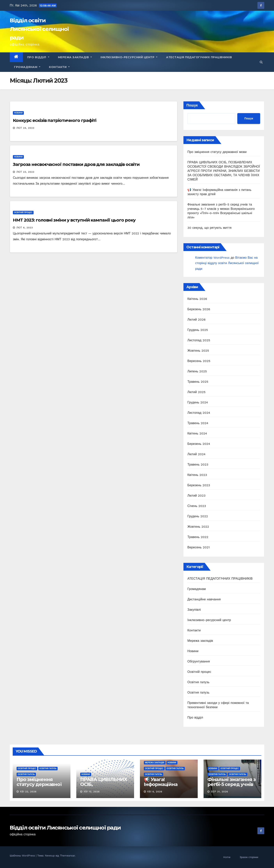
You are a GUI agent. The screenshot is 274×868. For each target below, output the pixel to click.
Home (227, 857)
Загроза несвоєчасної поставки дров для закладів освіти (76, 164)
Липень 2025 (197, 371)
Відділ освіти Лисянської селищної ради (39, 29)
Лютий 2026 (196, 320)
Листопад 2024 (199, 413)
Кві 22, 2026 (28, 792)
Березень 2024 (199, 444)
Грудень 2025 (198, 330)
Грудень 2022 (198, 516)
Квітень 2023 (197, 475)
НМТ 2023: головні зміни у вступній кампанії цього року (74, 220)
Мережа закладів (75, 57)
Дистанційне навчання (204, 599)
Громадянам (27, 67)
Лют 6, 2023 (25, 228)
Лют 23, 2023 (25, 172)
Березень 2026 (199, 309)
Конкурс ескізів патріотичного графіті (55, 120)
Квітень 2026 (197, 299)
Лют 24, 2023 (25, 128)
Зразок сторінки (249, 857)
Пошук (192, 105)
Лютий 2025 (196, 392)
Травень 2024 (198, 423)
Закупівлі (194, 610)
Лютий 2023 (196, 496)
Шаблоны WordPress (23, 856)
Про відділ (38, 57)
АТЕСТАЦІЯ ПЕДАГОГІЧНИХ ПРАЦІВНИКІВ (199, 57)
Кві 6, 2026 (155, 792)
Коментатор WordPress (212, 258)
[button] (261, 62)
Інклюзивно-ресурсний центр (129, 57)
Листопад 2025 (199, 340)
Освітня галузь (198, 682)
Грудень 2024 (198, 402)
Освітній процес (23, 212)
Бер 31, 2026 (220, 792)
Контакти (59, 67)
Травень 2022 (198, 537)
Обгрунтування (199, 661)
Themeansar (67, 856)
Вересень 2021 (198, 547)
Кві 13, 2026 (92, 792)
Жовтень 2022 (198, 527)
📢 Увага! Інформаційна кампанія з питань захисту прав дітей (166, 787)
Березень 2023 (199, 485)
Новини (18, 113)
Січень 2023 (197, 506)
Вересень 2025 (199, 361)
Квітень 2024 (197, 433)
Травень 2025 (198, 382)
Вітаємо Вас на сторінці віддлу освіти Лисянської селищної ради (227, 263)
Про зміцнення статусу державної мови (217, 152)
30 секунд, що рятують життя (209, 228)
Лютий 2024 (196, 454)
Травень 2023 (198, 464)
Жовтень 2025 (198, 351)
